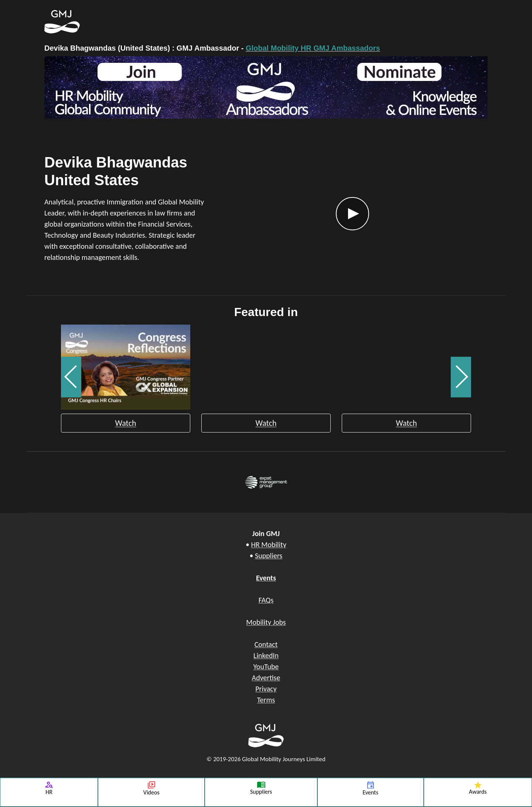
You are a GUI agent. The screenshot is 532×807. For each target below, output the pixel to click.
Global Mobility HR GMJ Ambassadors (313, 48)
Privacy (266, 689)
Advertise (266, 678)
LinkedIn (266, 655)
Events (266, 578)
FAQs (266, 600)
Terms (266, 700)
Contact (266, 644)
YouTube (266, 667)
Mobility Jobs (266, 622)
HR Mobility (269, 545)
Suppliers (269, 556)
